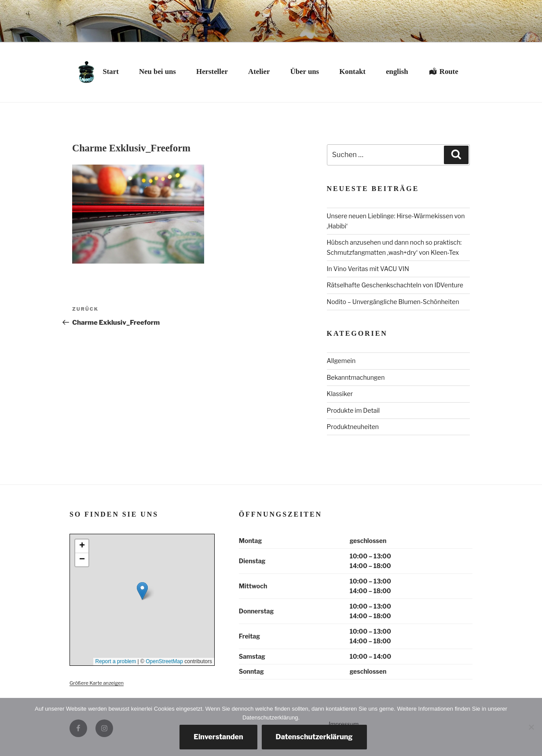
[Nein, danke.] (531, 727)
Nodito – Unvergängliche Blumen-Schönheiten (393, 302)
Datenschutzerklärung (314, 737)
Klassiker (340, 394)
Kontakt (352, 72)
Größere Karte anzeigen (97, 683)
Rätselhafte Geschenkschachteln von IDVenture (395, 285)
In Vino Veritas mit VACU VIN (368, 269)
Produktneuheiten (353, 427)
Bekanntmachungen (356, 377)
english (397, 72)
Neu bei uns (157, 72)
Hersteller (212, 72)
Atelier (259, 72)
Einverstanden (218, 737)
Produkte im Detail (353, 410)
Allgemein (341, 361)
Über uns (305, 72)
